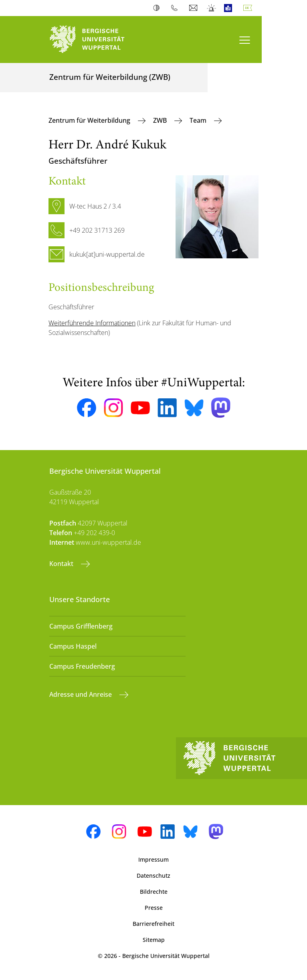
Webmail (194, 8)
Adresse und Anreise (81, 694)
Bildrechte (154, 892)
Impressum (153, 859)
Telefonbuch (176, 8)
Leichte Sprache (230, 8)
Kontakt (62, 564)
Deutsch (249, 8)
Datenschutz (153, 876)
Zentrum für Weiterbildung (90, 120)
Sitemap (154, 940)
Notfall (212, 8)
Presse (154, 908)
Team (199, 120)
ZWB (161, 120)
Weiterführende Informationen (92, 323)
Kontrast (158, 8)
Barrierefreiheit (153, 924)
